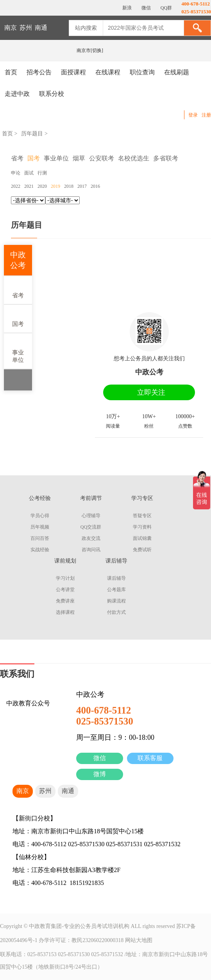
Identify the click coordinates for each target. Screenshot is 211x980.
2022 (16, 186)
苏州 (26, 28)
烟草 (79, 158)
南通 (41, 28)
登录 (193, 115)
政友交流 (91, 538)
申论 (16, 173)
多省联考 (166, 158)
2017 (82, 186)
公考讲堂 (65, 590)
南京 (11, 28)
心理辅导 (91, 516)
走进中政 (17, 94)
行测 (42, 173)
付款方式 (116, 612)
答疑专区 (142, 516)
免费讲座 (65, 601)
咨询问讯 (91, 550)
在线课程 (108, 72)
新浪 (126, 8)
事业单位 (18, 351)
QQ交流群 (91, 527)
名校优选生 (134, 158)
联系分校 (52, 94)
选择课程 (65, 612)
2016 (95, 186)
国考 (18, 318)
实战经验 (40, 550)
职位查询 (142, 72)
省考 (18, 290)
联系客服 (150, 758)
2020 (42, 186)
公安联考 (102, 158)
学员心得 (40, 516)
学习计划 (65, 578)
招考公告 (39, 72)
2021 (29, 186)
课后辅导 (116, 578)
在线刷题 (177, 72)
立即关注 (151, 392)
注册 (206, 115)
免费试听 (142, 550)
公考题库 (116, 590)
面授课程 (73, 72)
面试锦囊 (142, 538)
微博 (100, 774)
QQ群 (166, 8)
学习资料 (142, 527)
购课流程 (116, 601)
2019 (55, 186)
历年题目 (32, 134)
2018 (69, 186)
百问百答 (40, 538)
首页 (11, 72)
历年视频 (40, 527)
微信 (100, 758)
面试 (29, 173)
